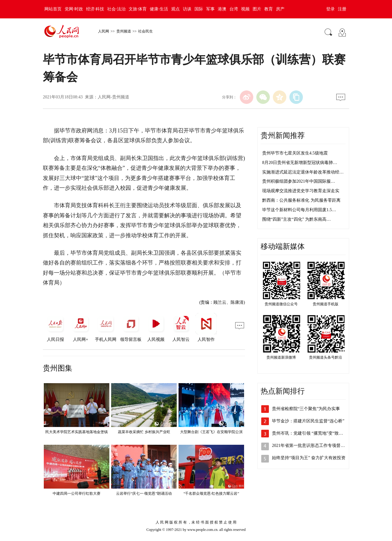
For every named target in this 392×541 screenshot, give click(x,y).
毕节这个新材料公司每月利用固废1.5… (299, 210)
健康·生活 (159, 9)
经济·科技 (95, 9)
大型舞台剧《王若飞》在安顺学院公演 (211, 432)
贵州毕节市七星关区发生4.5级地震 (295, 153)
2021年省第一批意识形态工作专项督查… (311, 446)
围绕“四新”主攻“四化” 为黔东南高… (296, 219)
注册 (342, 9)
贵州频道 (124, 31)
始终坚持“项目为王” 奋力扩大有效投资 (309, 458)
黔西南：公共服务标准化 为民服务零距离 (301, 200)
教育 (269, 9)
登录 (330, 9)
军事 (210, 9)
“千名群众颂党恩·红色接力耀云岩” (211, 493)
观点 (175, 9)
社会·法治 (116, 9)
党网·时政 (74, 9)
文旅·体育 (138, 9)
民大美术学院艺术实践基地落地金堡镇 (77, 432)
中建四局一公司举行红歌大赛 (77, 493)
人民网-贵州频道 (113, 97)
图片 (257, 9)
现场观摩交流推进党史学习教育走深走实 (301, 191)
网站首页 (53, 9)
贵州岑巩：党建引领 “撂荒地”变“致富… (310, 433)
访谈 (187, 9)
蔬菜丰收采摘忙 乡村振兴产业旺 (144, 432)
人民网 (104, 31)
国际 (199, 9)
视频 (245, 9)
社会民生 (145, 31)
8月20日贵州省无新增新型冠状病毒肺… (300, 163)
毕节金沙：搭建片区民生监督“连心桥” (308, 421)
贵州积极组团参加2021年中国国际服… (299, 181)
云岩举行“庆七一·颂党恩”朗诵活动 (144, 493)
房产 (280, 9)
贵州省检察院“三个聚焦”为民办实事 (306, 409)
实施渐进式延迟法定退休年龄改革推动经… (303, 172)
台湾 (234, 9)
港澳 (222, 9)
